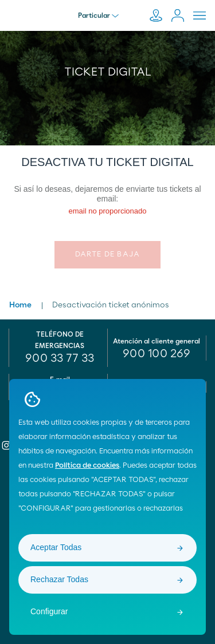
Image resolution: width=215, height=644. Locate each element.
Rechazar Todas (59, 579)
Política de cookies (87, 466)
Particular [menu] (98, 15)
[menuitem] (157, 354)
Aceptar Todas (56, 547)
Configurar (49, 611)
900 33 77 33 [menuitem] (60, 358)
